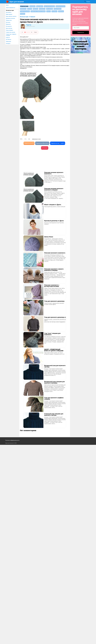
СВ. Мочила (9, 39)
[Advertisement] (32, 162)
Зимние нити (9, 20)
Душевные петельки (10, 18)
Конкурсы (8, 43)
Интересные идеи (10, 10)
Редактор (29, 25)
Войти (7, 5)
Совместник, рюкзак (11, 32)
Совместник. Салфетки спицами (11, 35)
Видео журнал (9, 14)
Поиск (88, 2)
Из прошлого (9, 26)
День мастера (9, 28)
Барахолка (8, 24)
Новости (8, 38)
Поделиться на (58, 143)
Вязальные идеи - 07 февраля (28, 17)
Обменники (8, 41)
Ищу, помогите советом (11, 16)
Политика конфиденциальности (12, 440)
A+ (32, 32)
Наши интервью (9, 30)
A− (22, 32)
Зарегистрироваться (11, 8)
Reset (36, 32)
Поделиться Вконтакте (42, 143)
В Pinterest (45, 148)
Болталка (8, 22)
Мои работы (9, 12)
